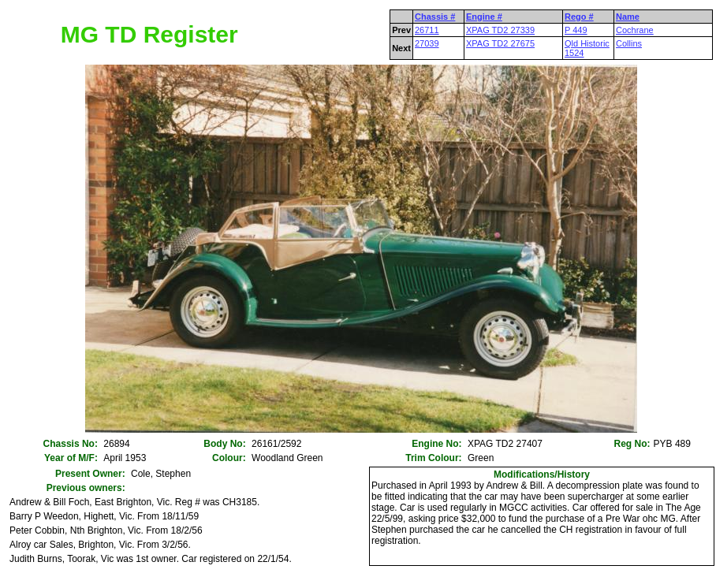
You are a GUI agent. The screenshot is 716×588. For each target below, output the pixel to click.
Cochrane (635, 30)
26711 (427, 30)
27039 (427, 43)
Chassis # (435, 17)
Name (628, 17)
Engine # (484, 17)
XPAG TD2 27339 (500, 30)
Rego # (579, 17)
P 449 (576, 30)
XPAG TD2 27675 (500, 43)
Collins (629, 43)
